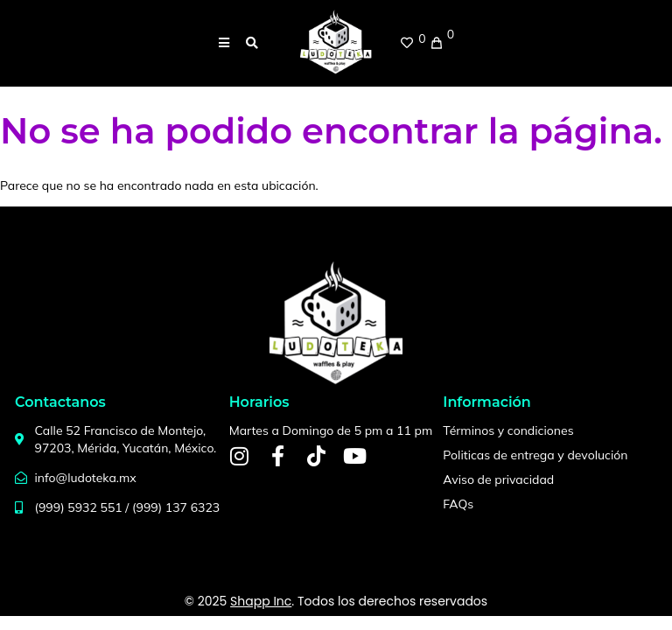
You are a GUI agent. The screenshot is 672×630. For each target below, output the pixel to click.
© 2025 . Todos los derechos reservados (336, 601)
